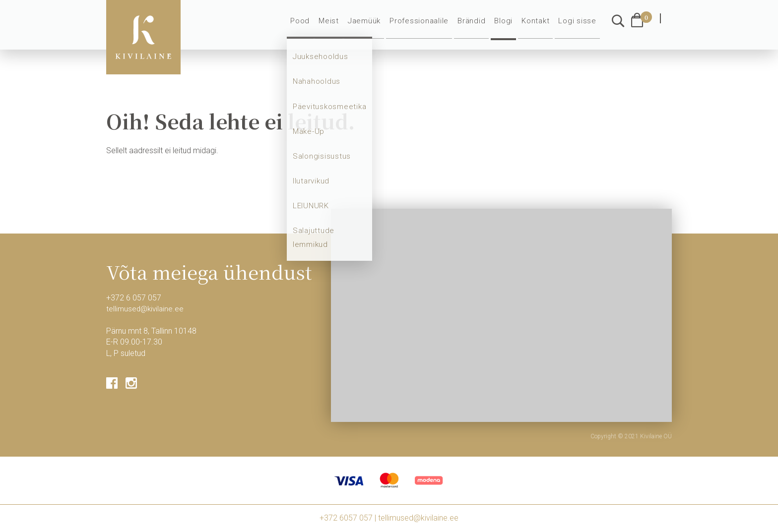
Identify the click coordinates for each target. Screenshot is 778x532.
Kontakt (539, 26)
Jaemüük (373, 26)
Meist (339, 26)
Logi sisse (579, 26)
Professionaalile (426, 26)
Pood (312, 26)
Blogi (508, 26)
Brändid (477, 26)
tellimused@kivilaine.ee (146, 309)
